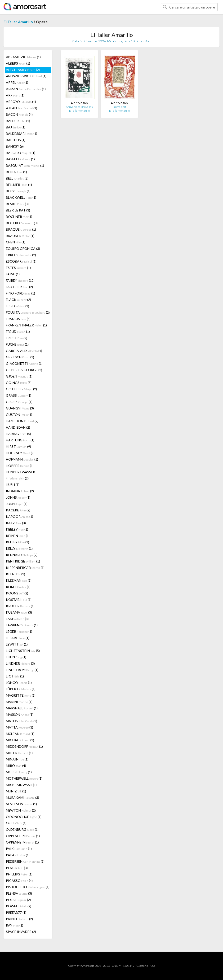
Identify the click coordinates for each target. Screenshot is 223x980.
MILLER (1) (19, 753)
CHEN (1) (16, 242)
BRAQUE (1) (21, 229)
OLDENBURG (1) (22, 829)
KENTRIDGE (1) (23, 561)
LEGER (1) (19, 631)
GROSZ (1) (19, 402)
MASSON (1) (20, 714)
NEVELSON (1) (21, 804)
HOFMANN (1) (22, 459)
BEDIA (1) (16, 172)
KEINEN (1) (18, 536)
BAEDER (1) (18, 121)
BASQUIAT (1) (25, 165)
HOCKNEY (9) (20, 453)
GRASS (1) (19, 395)
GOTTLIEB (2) (21, 389)
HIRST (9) (18, 446)
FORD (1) (18, 306)
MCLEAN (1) (20, 734)
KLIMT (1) (18, 587)
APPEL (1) (17, 82)
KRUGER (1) (20, 606)
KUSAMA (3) (19, 612)
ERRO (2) (21, 255)
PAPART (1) (18, 855)
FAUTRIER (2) (19, 287)
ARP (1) (15, 95)
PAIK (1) (19, 849)
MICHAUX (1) (20, 740)
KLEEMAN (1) (19, 580)
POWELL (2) (19, 906)
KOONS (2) (17, 593)
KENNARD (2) (22, 555)
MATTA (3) (20, 727)
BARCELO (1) (21, 153)
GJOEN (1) (19, 376)
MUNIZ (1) (16, 791)
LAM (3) (17, 619)
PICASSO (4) (19, 881)
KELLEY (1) (18, 542)
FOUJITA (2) (28, 312)
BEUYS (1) (18, 191)
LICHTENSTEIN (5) (23, 651)
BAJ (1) (16, 127)
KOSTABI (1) (19, 600)
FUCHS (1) (17, 344)
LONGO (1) (19, 683)
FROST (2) (17, 338)
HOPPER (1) (20, 466)
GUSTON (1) (19, 415)
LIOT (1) (15, 676)
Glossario (142, 966)
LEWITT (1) (17, 644)
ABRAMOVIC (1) (23, 57)
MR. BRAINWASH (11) (22, 785)
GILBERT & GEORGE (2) (24, 370)
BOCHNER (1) (19, 217)
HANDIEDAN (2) (18, 427)
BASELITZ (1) (20, 159)
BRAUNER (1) (20, 236)
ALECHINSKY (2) (23, 70)
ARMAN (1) (26, 89)
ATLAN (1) (22, 108)
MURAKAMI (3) (22, 798)
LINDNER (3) (20, 663)
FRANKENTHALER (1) (26, 325)
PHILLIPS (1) (19, 874)
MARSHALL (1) (22, 708)
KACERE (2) (18, 510)
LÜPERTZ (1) (21, 689)
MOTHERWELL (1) (24, 778)
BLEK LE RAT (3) (18, 210)
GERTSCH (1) (20, 357)
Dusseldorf (119, 107)
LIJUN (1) (16, 657)
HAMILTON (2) (22, 421)
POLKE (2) (18, 900)
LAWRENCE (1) (22, 625)
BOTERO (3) (22, 223)
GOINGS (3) (19, 383)
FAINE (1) (13, 274)
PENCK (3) (17, 868)
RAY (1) (15, 925)
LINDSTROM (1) (22, 670)
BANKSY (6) (15, 146)
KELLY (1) (19, 548)
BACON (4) (19, 114)
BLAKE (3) (17, 204)
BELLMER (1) (19, 185)
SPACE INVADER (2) (21, 932)
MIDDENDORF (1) (24, 746)
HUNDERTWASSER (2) (20, 475)
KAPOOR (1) (20, 516)
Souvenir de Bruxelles (79, 107)
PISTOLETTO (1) (28, 887)
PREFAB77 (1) (16, 912)
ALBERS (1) (18, 63)
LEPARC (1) (18, 638)
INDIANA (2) (20, 491)
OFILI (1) (16, 823)
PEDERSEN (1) (25, 861)
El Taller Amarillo (18, 22)
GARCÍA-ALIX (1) (24, 351)
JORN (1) (17, 504)
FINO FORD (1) (20, 293)
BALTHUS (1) (16, 140)
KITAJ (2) (16, 574)
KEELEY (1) (17, 529)
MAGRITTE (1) (21, 695)
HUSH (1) (13, 485)
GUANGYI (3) (20, 408)
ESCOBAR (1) (21, 261)
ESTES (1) (18, 268)
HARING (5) (18, 434)
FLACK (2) (18, 300)
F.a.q (152, 966)
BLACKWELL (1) (21, 197)
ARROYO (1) (21, 102)
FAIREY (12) (20, 280)
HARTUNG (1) (20, 440)
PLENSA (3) (19, 893)
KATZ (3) (16, 523)
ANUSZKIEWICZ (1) (26, 76)
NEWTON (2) (21, 810)
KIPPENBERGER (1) (25, 568)
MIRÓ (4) (16, 766)
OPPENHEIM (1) (23, 836)
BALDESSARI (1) (22, 134)
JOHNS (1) (18, 497)
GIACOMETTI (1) (24, 363)
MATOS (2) (22, 721)
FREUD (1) (18, 332)
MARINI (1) (19, 702)
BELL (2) (17, 178)
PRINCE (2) (19, 919)
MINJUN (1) (17, 759)
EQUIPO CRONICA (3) (23, 248)
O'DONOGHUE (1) (24, 817)
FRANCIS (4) (18, 319)
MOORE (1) (19, 772)
